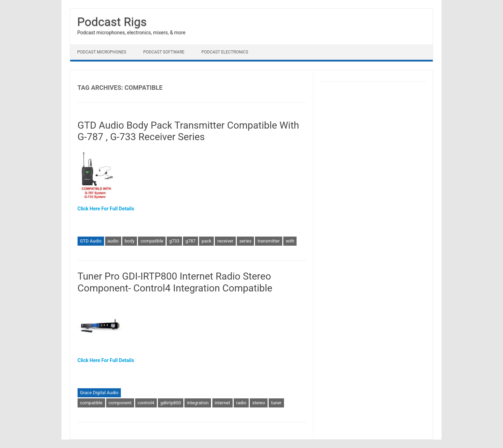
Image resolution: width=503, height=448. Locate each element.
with (290, 241)
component (120, 403)
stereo (258, 403)
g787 (191, 241)
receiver (225, 241)
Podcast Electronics (225, 52)
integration (198, 403)
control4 (146, 403)
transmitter (269, 241)
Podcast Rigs (112, 22)
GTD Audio (91, 241)
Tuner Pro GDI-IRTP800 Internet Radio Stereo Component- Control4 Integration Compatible (175, 282)
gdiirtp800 (171, 403)
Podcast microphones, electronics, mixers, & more (131, 32)
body (130, 241)
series (245, 241)
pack (206, 241)
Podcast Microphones (102, 52)
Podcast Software (164, 52)
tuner (276, 403)
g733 (174, 241)
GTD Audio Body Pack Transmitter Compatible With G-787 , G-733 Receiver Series (188, 131)
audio (113, 241)
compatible (152, 241)
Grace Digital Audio (99, 393)
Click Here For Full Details (106, 209)
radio (241, 403)
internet (223, 403)
